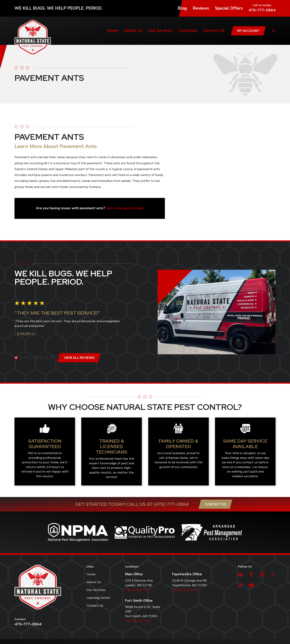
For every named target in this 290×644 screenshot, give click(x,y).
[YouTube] (251, 585)
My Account (248, 31)
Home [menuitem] (113, 31)
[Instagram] (262, 574)
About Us (94, 582)
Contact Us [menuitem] (214, 31)
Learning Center (98, 598)
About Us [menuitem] (133, 31)
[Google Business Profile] (240, 574)
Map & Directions (138, 590)
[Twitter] (273, 574)
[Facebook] (251, 574)
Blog (182, 8)
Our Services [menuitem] (160, 31)
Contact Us (215, 504)
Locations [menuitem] (188, 31)
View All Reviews (77, 358)
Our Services (96, 590)
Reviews (201, 8)
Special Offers (229, 8)
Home (91, 574)
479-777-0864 (262, 10)
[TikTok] (240, 585)
